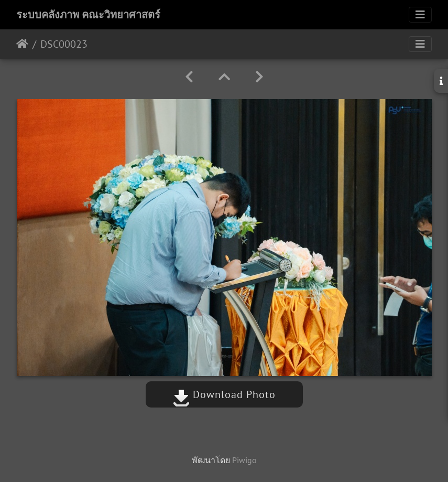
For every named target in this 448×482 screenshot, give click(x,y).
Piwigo (244, 460)
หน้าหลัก (22, 44)
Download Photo (224, 394)
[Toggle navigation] (420, 15)
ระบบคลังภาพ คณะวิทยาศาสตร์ (88, 15)
